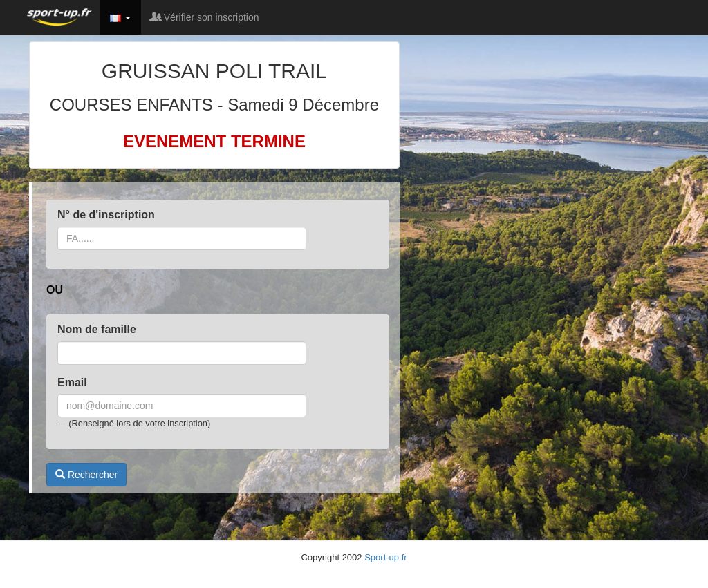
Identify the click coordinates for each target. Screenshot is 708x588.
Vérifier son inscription (205, 17)
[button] (120, 17)
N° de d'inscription (106, 215)
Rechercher (86, 475)
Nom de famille (97, 329)
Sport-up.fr (385, 557)
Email (72, 382)
